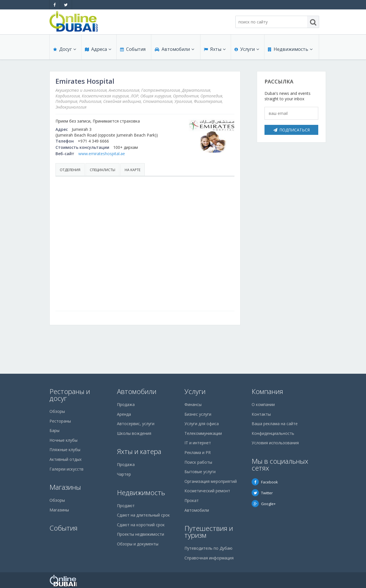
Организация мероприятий (211, 481)
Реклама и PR (198, 452)
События (133, 49)
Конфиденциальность (273, 433)
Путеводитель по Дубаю (208, 548)
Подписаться (292, 130)
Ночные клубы (63, 440)
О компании (263, 404)
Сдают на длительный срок (143, 515)
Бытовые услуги (200, 472)
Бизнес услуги (198, 414)
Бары (54, 430)
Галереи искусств (66, 469)
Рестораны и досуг (70, 395)
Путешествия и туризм (209, 532)
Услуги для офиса (202, 424)
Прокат (192, 500)
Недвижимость (290, 49)
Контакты (261, 414)
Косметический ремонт (207, 491)
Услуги (247, 49)
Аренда (124, 414)
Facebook (265, 482)
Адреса (98, 49)
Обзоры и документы (138, 544)
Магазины (65, 487)
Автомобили (174, 49)
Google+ (264, 504)
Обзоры (57, 411)
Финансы (193, 404)
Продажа (126, 404)
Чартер (124, 474)
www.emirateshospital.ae (102, 154)
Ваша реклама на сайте (275, 424)
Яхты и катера (139, 451)
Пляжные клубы (65, 450)
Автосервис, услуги (136, 424)
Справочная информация (209, 558)
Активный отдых (65, 459)
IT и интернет (198, 443)
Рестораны (60, 421)
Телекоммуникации (203, 433)
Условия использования (275, 443)
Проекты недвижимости (141, 534)
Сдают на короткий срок (141, 525)
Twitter (262, 493)
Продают (126, 506)
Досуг (65, 49)
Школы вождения (134, 433)
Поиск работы (198, 462)
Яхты (215, 49)
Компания (267, 391)
